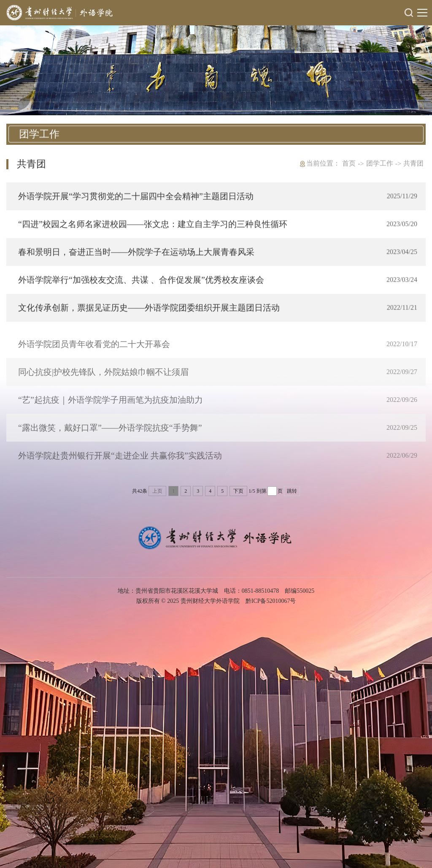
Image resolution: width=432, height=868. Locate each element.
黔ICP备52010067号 (271, 601)
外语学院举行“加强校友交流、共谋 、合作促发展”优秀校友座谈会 (141, 281)
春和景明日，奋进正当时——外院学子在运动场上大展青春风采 (136, 253)
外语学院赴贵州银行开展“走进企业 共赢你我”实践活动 (120, 462)
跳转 (292, 491)
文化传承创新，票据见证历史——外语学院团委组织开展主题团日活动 (149, 309)
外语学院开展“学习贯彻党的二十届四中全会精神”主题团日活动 (136, 197)
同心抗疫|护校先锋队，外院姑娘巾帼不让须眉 (103, 379)
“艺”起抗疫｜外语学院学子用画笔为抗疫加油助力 (111, 407)
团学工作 (380, 164)
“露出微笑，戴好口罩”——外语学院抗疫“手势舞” (110, 434)
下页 (238, 491)
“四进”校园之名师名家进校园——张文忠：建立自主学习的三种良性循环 (153, 225)
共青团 (413, 164)
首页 (349, 164)
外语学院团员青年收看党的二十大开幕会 (94, 351)
